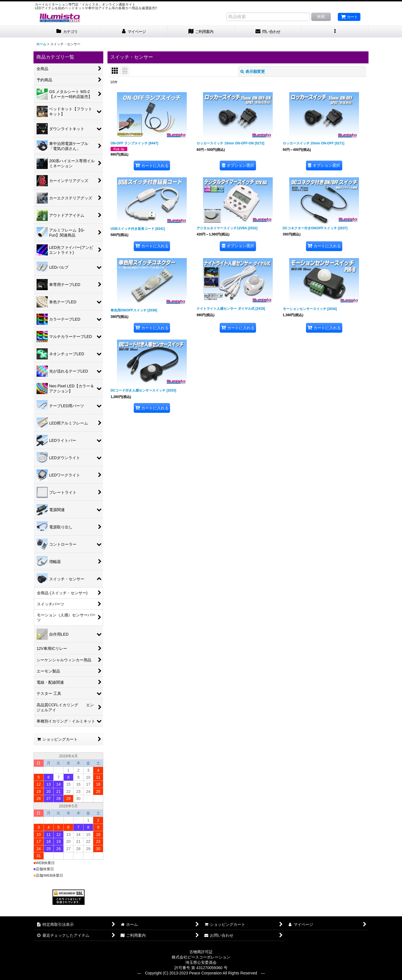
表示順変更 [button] (253, 71)
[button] (335, 32)
